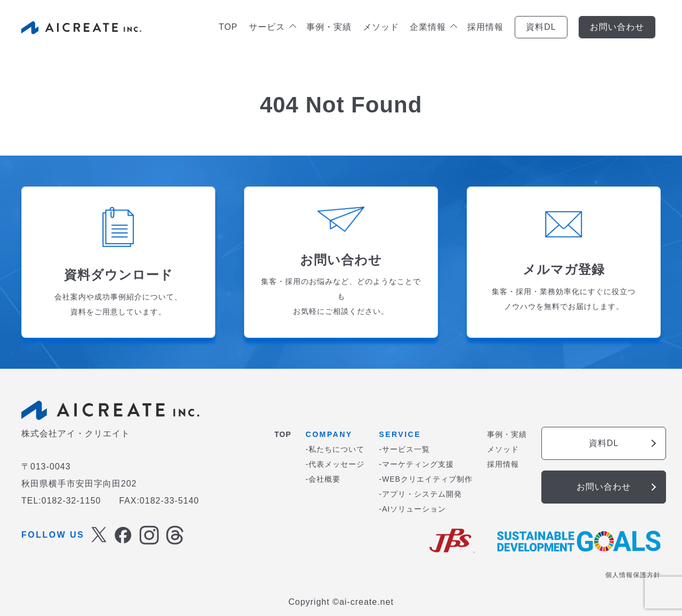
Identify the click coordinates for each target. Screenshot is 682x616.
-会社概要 (323, 479)
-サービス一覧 (404, 449)
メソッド (381, 27)
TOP (228, 27)
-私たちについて (335, 449)
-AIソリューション (412, 509)
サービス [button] (272, 27)
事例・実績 (329, 27)
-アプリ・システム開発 (420, 494)
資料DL (541, 27)
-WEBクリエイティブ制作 (426, 479)
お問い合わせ (617, 27)
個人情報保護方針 (633, 575)
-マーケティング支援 (416, 464)
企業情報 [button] (433, 27)
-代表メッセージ (335, 464)
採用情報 (485, 27)
